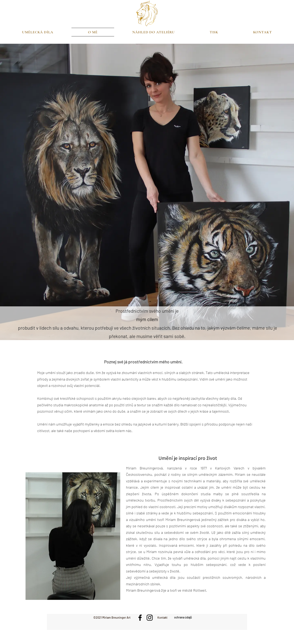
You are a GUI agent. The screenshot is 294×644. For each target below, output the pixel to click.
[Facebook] (140, 618)
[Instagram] (150, 618)
